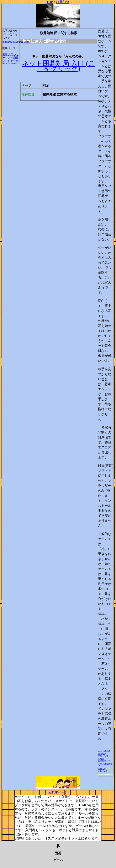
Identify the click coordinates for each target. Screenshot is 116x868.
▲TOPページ (58, 792)
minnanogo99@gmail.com (16, 42)
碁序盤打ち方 (104, 761)
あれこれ (102, 769)
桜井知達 (63, 2)
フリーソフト (104, 756)
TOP (50, 2)
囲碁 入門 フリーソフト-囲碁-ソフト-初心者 (11, 58)
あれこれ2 (103, 771)
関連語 (101, 759)
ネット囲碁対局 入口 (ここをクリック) (59, 66)
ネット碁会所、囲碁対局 (105, 752)
